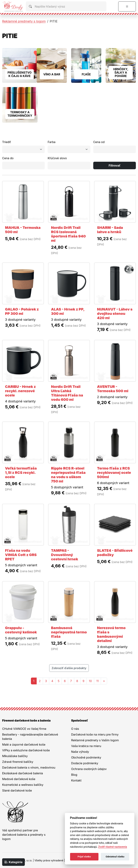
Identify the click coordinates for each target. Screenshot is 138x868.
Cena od (99, 142)
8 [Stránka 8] (77, 681)
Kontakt (76, 780)
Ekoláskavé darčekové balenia (23, 773)
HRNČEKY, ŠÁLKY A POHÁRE (121, 73)
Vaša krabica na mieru (86, 746)
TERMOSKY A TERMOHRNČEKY (20, 114)
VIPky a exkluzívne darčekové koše (26, 750)
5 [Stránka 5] (59, 681)
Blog (74, 775)
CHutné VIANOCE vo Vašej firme (24, 729)
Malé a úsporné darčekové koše (24, 745)
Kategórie (13, 862)
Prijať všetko (84, 857)
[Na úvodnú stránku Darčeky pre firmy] (13, 6)
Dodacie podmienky (85, 763)
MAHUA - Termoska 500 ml (23, 230)
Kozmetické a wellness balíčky (23, 785)
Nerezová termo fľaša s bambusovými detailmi (111, 634)
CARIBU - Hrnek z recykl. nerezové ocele (20, 391)
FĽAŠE (86, 74)
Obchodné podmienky (86, 757)
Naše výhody (80, 752)
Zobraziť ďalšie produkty (69, 668)
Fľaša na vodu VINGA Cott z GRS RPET (21, 555)
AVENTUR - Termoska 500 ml (113, 389)
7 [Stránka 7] (71, 681)
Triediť (7, 142)
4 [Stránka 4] (52, 681)
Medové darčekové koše (19, 779)
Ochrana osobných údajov (89, 769)
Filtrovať (115, 165)
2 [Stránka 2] (40, 681)
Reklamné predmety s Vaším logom (95, 740)
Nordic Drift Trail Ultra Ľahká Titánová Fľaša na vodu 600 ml (67, 393)
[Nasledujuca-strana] (104, 681)
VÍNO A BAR (52, 74)
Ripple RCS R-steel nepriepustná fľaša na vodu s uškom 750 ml (68, 475)
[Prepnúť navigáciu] (127, 6)
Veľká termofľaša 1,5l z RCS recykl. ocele (21, 473)
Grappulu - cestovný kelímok (21, 630)
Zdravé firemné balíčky (18, 762)
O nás (75, 729)
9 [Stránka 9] (84, 681)
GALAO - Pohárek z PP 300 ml (22, 311)
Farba (51, 142)
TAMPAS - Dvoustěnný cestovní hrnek (65, 555)
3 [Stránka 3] (46, 681)
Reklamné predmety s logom (24, 21)
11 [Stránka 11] (97, 681)
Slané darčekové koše (17, 790)
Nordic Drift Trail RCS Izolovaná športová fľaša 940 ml (68, 234)
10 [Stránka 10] (90, 681)
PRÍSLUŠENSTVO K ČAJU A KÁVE (20, 74)
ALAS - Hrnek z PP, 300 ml (68, 311)
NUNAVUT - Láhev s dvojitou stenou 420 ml (115, 314)
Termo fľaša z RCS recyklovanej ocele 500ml (114, 473)
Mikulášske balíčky (15, 756)
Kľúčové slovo (57, 158)
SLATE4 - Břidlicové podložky (115, 553)
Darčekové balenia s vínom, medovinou (29, 767)
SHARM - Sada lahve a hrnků (110, 230)
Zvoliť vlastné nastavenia (113, 847)
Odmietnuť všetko (115, 857)
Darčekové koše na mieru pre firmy (95, 734)
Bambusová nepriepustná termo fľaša (69, 632)
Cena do (8, 158)
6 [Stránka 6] (65, 681)
